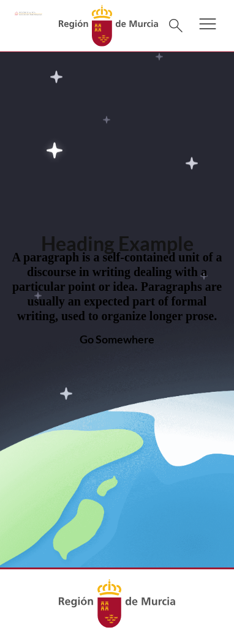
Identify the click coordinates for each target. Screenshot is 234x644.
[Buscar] (176, 26)
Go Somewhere (117, 339)
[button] (208, 32)
